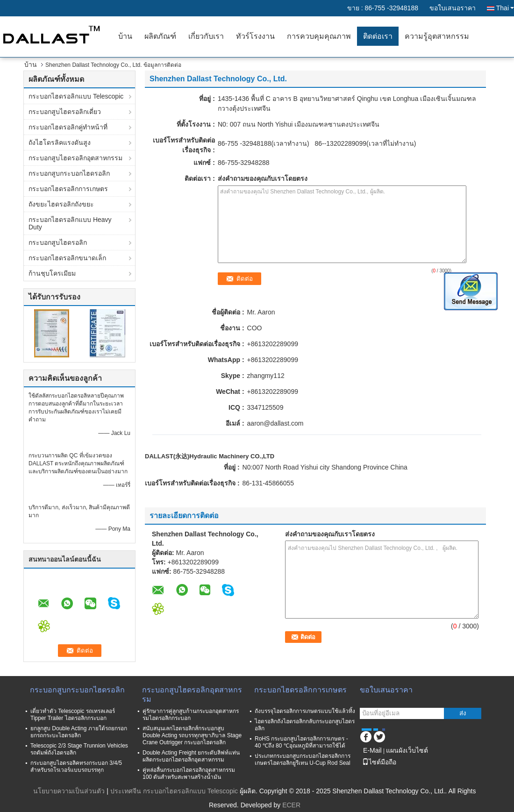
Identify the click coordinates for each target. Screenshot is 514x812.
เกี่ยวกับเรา (206, 36)
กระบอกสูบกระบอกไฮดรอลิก (69, 173)
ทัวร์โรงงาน (255, 36)
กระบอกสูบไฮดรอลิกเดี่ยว (65, 112)
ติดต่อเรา (378, 36)
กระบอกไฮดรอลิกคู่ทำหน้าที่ (68, 127)
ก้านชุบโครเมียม (52, 273)
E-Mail (372, 750)
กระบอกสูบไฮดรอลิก (58, 242)
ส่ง (463, 713)
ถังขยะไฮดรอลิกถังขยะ (61, 204)
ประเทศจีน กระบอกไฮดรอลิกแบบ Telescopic (174, 791)
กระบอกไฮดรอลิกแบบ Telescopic (76, 96)
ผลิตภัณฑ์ (160, 36)
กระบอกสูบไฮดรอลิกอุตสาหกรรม (75, 158)
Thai (505, 8)
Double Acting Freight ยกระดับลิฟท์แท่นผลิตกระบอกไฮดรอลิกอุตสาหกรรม (191, 756)
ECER (291, 805)
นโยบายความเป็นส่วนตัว (69, 791)
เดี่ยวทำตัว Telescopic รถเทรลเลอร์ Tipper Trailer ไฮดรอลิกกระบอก (73, 715)
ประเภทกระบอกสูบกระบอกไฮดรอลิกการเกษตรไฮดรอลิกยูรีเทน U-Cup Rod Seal (303, 759)
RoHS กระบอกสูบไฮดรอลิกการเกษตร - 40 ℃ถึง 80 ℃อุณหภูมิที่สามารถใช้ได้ (301, 742)
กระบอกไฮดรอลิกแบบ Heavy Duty (70, 223)
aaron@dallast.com (275, 423)
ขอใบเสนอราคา (453, 8)
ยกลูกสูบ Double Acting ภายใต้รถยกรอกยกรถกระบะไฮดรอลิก (79, 732)
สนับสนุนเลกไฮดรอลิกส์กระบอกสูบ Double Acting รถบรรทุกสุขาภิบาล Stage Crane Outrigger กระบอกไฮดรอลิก (192, 735)
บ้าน (125, 36)
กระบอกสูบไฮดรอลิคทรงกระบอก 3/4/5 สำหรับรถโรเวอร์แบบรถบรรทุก (76, 766)
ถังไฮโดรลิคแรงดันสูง (60, 142)
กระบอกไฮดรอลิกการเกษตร (68, 189)
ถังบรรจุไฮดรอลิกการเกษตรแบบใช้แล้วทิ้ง (305, 711)
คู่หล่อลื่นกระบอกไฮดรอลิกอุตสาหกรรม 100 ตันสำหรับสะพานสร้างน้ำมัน (189, 773)
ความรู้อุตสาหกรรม (437, 36)
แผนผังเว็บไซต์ (407, 750)
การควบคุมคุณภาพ (319, 36)
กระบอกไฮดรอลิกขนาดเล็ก (67, 258)
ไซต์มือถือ (379, 762)
